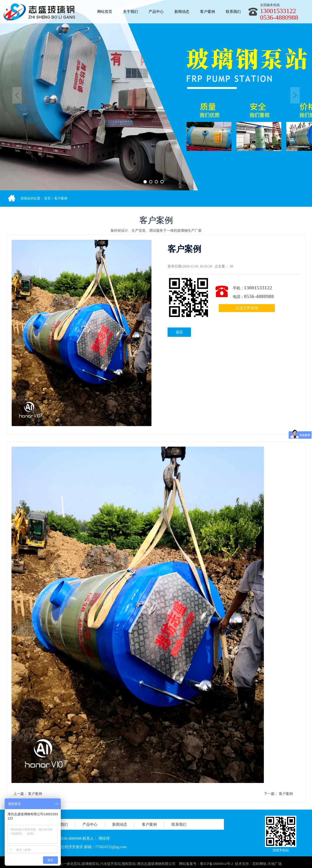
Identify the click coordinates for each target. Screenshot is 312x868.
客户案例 (61, 198)
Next (295, 95)
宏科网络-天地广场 (267, 865)
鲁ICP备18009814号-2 (217, 865)
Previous (17, 95)
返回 (179, 332)
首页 (47, 198)
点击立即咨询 (247, 308)
